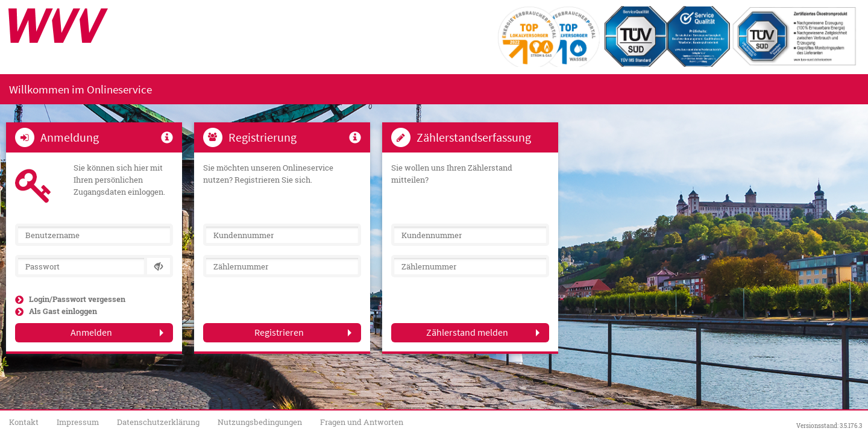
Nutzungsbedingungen (260, 422)
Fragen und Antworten (362, 422)
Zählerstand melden (467, 332)
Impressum (78, 422)
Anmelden (91, 332)
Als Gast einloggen (63, 311)
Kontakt (24, 422)
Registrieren (279, 332)
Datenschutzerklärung (158, 422)
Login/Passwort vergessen (77, 299)
